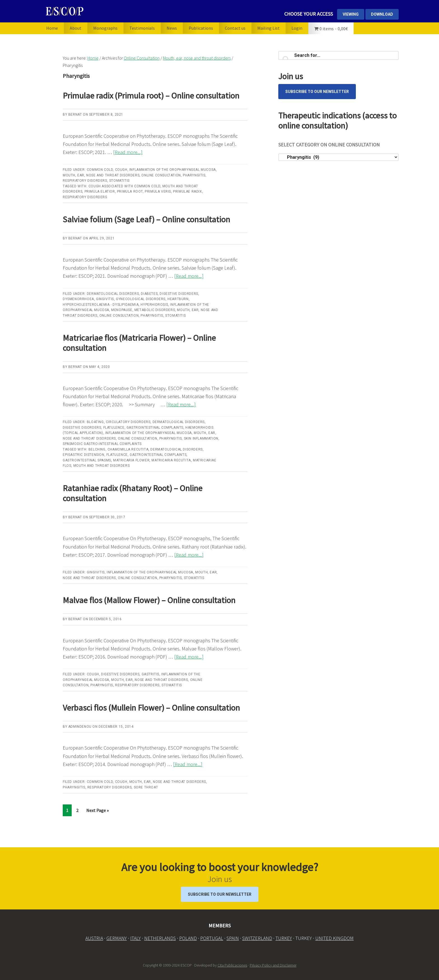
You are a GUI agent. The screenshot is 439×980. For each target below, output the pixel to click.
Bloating (95, 422)
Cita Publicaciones (232, 965)
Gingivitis (105, 299)
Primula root (130, 192)
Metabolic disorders (155, 310)
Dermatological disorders (113, 294)
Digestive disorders (179, 294)
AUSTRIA (94, 938)
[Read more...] (128, 152)
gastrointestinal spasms (87, 460)
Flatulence (114, 428)
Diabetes (149, 294)
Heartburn (178, 299)
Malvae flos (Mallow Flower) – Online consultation (149, 600)
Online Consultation (161, 175)
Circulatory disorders (128, 422)
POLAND (188, 938)
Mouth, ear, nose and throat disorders (101, 175)
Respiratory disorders (85, 181)
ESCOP (101, 11)
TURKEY (284, 938)
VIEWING (351, 14)
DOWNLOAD (382, 14)
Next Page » (97, 811)
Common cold (100, 170)
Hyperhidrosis (154, 305)
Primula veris (158, 192)
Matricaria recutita (171, 460)
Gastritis (150, 674)
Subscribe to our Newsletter (317, 92)
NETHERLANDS (160, 938)
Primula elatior (100, 192)
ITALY (136, 938)
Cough (121, 170)
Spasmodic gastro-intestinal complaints (102, 444)
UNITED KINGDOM (334, 938)
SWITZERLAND (257, 938)
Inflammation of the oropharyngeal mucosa (173, 170)
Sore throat (146, 787)
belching (97, 449)
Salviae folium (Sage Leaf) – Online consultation (146, 219)
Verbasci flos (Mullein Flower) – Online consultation (151, 708)
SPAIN (233, 938)
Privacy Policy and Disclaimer (273, 965)
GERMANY (117, 938)
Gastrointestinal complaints (155, 428)
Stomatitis (119, 181)
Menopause (122, 310)
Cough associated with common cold (124, 186)
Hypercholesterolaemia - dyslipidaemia (101, 305)
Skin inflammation (201, 438)
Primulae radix (187, 192)
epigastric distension (84, 455)
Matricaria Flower (131, 460)
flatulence (117, 455)
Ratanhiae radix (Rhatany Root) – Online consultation (133, 493)
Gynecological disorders (141, 299)
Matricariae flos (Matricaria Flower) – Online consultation (139, 343)
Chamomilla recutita (128, 449)
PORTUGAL (212, 938)
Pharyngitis (194, 175)
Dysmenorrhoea (78, 299)
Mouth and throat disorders (102, 466)
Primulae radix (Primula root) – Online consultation (151, 95)
